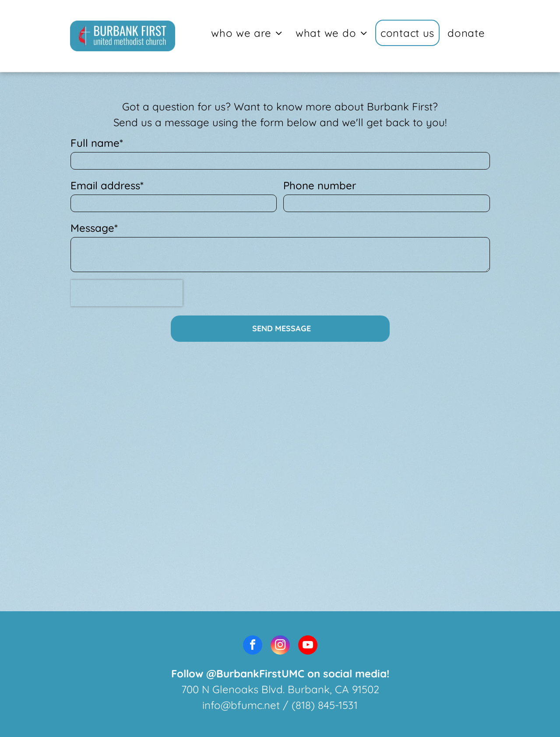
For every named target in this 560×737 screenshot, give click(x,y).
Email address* (107, 185)
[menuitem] (248, 33)
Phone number (320, 185)
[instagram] (280, 646)
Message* (94, 228)
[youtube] (308, 646)
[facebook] (253, 646)
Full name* (97, 143)
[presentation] (127, 293)
